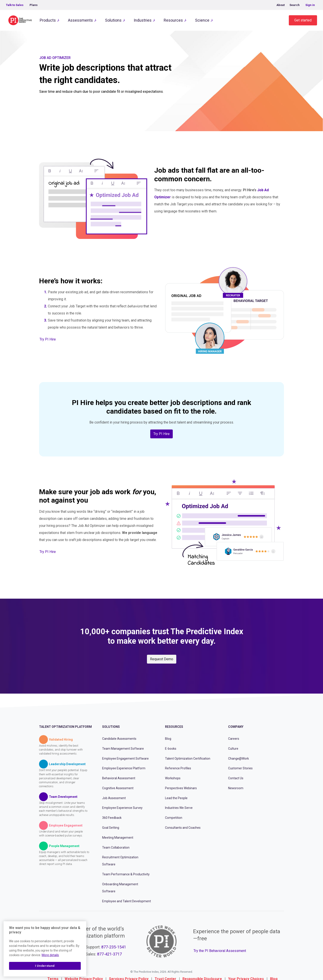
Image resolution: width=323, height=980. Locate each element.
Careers (234, 739)
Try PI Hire (48, 339)
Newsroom (236, 788)
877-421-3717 (109, 954)
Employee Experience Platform (124, 768)
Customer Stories (240, 768)
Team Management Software (123, 749)
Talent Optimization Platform (65, 727)
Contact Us (236, 778)
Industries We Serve (179, 808)
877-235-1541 (114, 947)
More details (50, 955)
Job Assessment (114, 798)
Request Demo (162, 659)
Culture (233, 749)
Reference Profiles (178, 768)
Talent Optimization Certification (188, 759)
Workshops (173, 778)
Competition (174, 818)
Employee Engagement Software (125, 759)
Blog (168, 739)
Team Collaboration (116, 848)
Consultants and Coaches (183, 828)
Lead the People (176, 798)
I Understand (45, 966)
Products (48, 20)
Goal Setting (111, 828)
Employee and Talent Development (127, 901)
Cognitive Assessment (118, 788)
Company (236, 727)
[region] (45, 949)
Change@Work (238, 759)
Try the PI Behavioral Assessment (220, 951)
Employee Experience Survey (122, 808)
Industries (143, 20)
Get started (303, 20)
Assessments (80, 20)
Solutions (113, 20)
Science (202, 20)
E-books (171, 749)
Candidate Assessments (119, 739)
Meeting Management (118, 838)
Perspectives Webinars (181, 788)
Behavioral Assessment (119, 778)
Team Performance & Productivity (126, 874)
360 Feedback (112, 818)
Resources (173, 20)
